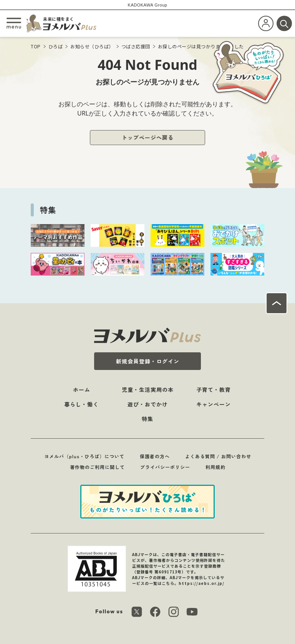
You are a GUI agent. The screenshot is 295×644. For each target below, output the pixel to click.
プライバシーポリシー (165, 467)
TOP (36, 46)
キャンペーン (214, 404)
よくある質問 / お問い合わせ (218, 456)
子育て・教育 (214, 390)
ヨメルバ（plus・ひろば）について (84, 456)
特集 (147, 419)
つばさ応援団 (136, 46)
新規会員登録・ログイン (148, 361)
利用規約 (215, 467)
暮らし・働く (81, 404)
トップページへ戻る (148, 137)
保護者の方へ (155, 456)
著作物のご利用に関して (97, 467)
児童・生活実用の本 (148, 390)
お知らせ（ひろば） (92, 46)
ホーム (82, 390)
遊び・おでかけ (148, 404)
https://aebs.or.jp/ (201, 583)
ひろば (56, 46)
